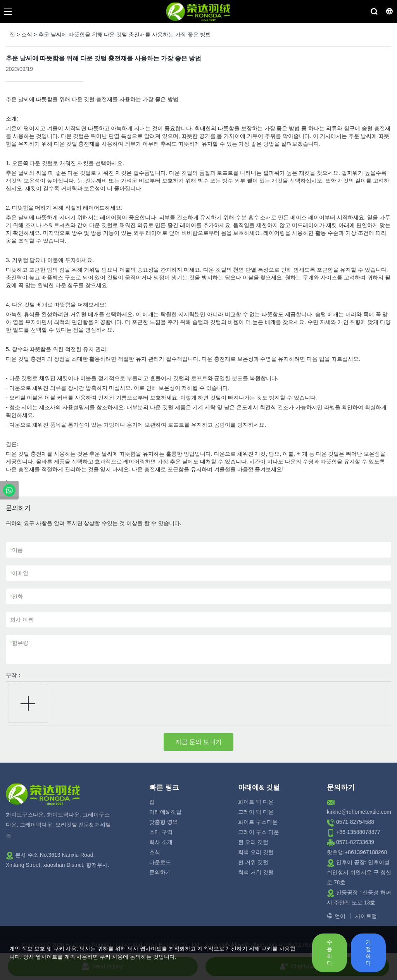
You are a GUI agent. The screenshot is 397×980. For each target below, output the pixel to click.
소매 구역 (161, 832)
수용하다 (330, 952)
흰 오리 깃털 (253, 842)
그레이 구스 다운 (259, 832)
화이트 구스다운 (258, 822)
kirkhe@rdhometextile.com (359, 812)
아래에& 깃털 (165, 812)
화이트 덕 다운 (256, 802)
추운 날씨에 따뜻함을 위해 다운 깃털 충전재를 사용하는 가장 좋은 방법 (125, 34)
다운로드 (160, 862)
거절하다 (368, 952)
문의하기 (160, 872)
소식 (27, 34)
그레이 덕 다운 (256, 812)
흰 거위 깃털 (253, 862)
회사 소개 (161, 842)
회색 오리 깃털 (256, 852)
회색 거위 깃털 (256, 872)
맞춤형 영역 (164, 822)
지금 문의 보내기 (199, 742)
